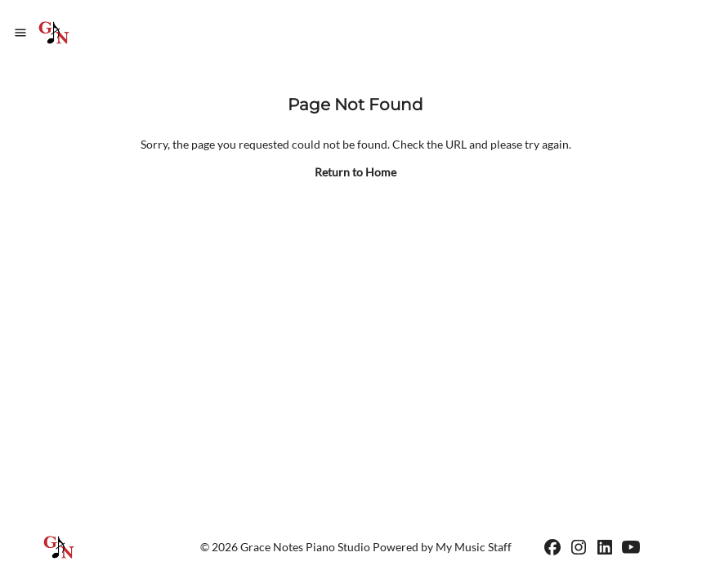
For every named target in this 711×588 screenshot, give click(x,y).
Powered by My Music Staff (442, 547)
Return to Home (355, 172)
